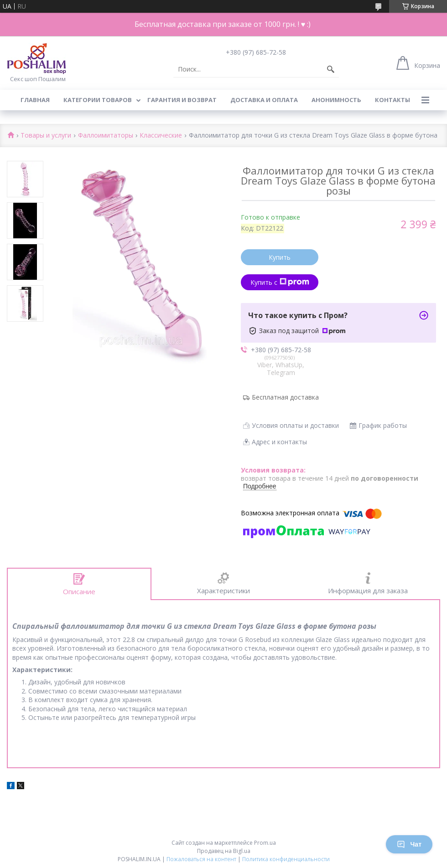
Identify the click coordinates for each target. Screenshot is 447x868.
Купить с (280, 282)
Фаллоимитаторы (106, 136)
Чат (409, 844)
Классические (161, 136)
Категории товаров (98, 100)
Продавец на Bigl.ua (224, 851)
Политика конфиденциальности (286, 859)
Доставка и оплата (264, 100)
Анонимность (336, 100)
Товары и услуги (46, 136)
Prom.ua (265, 843)
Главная (35, 100)
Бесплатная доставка (285, 397)
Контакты (392, 100)
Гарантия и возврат (182, 100)
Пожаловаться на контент (201, 859)
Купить (280, 257)
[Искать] (331, 69)
